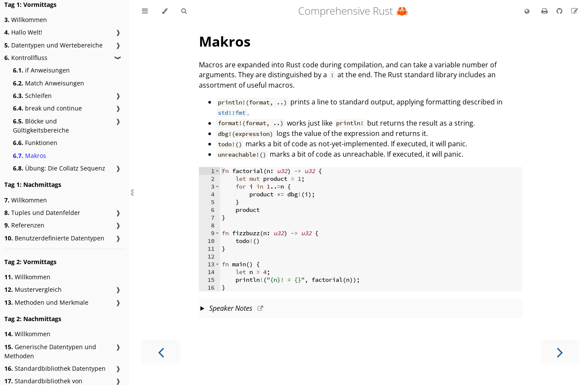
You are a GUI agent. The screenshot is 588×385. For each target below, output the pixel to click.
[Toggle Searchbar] (184, 11)
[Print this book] (546, 11)
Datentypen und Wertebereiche (53, 45)
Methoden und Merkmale (46, 302)
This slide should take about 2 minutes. (361, 309)
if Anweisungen (41, 70)
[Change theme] (165, 11)
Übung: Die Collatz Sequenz (59, 168)
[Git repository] (560, 11)
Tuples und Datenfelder (42, 213)
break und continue (47, 108)
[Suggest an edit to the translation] (575, 11)
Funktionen (35, 143)
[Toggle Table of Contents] (145, 11)
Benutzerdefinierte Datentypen (54, 238)
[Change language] (527, 12)
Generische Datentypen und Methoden (50, 351)
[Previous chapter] (161, 352)
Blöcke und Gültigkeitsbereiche (41, 126)
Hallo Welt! (23, 32)
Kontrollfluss (26, 58)
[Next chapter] (560, 352)
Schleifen (32, 96)
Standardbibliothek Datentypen (55, 368)
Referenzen (24, 225)
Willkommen (26, 20)
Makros (30, 156)
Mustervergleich (33, 289)
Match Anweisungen (49, 83)
